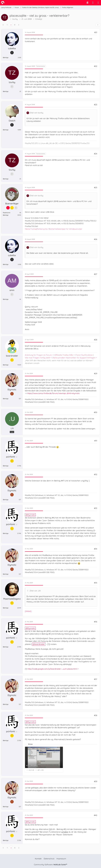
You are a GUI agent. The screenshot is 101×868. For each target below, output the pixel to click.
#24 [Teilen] (96, 154)
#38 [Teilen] (96, 715)
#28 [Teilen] (96, 340)
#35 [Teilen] (96, 583)
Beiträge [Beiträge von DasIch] (6, 130)
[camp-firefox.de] (3, 3)
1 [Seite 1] (7, 25)
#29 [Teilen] (96, 373)
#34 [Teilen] (96, 549)
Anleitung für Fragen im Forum (38, 355)
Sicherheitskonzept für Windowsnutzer (66, 229)
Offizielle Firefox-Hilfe (64, 355)
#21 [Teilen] (96, 32)
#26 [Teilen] (96, 239)
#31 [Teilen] (96, 441)
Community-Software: (50, 865)
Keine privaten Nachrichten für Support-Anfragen (74, 358)
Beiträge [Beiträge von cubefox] (6, 57)
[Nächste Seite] (19, 25)
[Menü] (98, 3)
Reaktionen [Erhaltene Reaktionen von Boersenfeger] (7, 213)
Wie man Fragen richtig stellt (37, 358)
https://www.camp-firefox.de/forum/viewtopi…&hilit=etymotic (53, 393)
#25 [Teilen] (96, 187)
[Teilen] (98, 25)
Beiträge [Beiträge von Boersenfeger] (6, 215)
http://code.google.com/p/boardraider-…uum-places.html (52, 669)
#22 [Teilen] (96, 66)
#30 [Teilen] (96, 412)
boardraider (40, 644)
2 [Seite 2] (11, 25)
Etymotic (31, 515)
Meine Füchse (31, 229)
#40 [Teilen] (96, 815)
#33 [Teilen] (96, 508)
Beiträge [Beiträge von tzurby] (6, 91)
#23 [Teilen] (96, 105)
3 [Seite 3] (15, 25)
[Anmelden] (93, 3)
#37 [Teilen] (96, 679)
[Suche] (87, 3)
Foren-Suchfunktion (84, 355)
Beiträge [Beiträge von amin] (6, 299)
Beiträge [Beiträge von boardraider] (6, 365)
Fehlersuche (42, 229)
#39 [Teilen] (96, 781)
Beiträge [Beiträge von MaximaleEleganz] (6, 608)
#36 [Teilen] (96, 622)
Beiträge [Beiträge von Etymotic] (6, 399)
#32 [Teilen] (96, 474)
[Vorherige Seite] (3, 25)
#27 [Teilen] (96, 274)
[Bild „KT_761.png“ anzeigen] (44, 759)
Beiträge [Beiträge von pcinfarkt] (6, 466)
